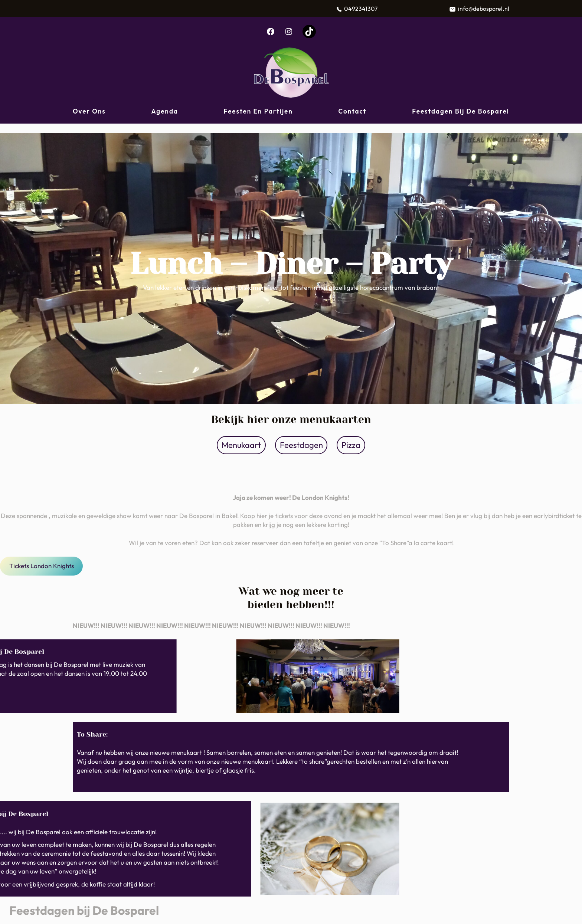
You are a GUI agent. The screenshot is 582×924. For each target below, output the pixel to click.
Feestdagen (301, 445)
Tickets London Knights (42, 566)
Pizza (351, 445)
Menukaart (241, 445)
